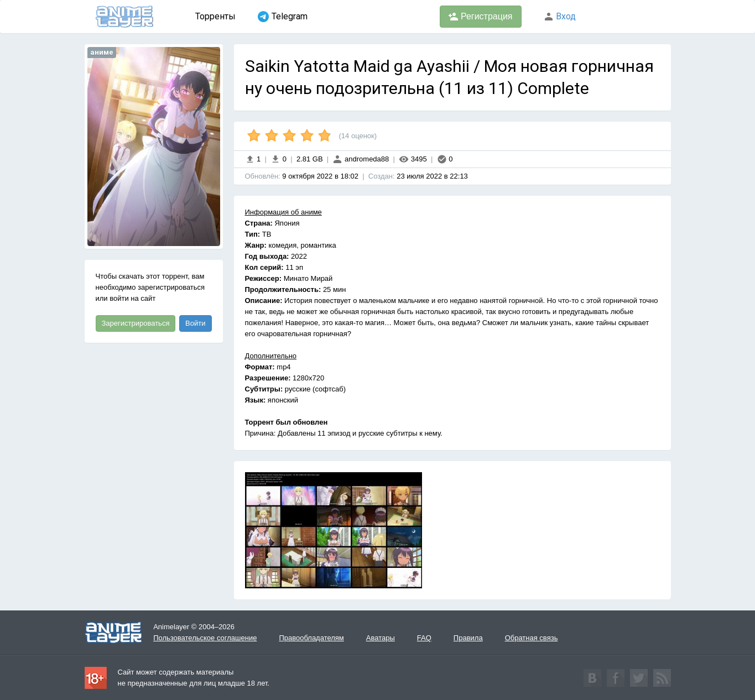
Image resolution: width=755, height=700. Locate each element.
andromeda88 (361, 159)
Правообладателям (311, 638)
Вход (560, 16)
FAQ (424, 638)
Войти (195, 323)
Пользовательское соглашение (205, 638)
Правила (468, 638)
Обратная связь (532, 638)
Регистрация (481, 17)
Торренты (215, 16)
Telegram (283, 17)
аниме (102, 52)
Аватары (381, 638)
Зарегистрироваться (136, 323)
